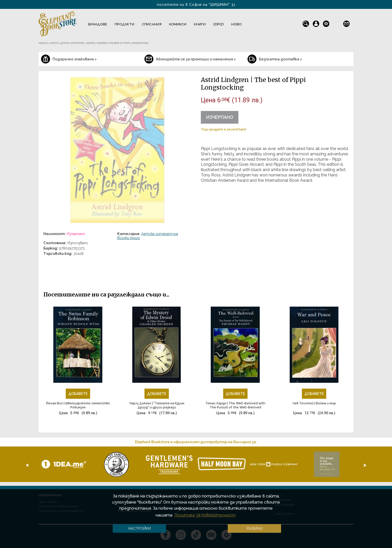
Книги (200, 24)
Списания (152, 24)
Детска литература (160, 234)
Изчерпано (220, 117)
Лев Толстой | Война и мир (314, 403)
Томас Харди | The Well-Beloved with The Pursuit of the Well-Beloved (235, 405)
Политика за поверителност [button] (205, 515)
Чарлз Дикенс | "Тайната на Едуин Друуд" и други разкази (157, 405)
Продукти (125, 24)
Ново (236, 24)
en (336, 23)
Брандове (98, 24)
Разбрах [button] (255, 528)
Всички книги (129, 238)
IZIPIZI (218, 24)
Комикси (178, 24)
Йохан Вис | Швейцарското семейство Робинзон (78, 405)
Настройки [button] (140, 528)
